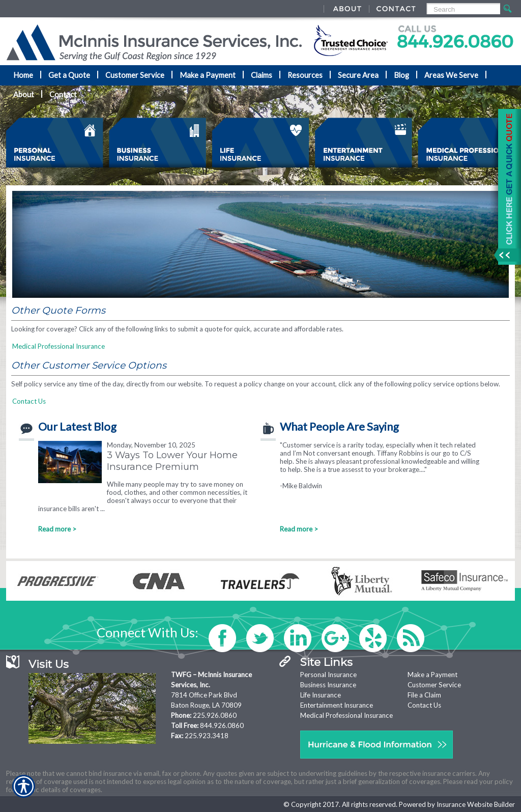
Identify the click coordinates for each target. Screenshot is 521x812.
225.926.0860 (215, 715)
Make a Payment (432, 675)
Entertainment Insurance (337, 705)
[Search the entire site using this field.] (463, 9)
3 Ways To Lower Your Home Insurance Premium (172, 461)
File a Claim (424, 695)
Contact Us (29, 401)
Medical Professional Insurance (59, 346)
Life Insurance (321, 695)
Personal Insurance (328, 675)
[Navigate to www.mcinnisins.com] (506, 187)
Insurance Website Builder (476, 804)
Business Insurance (328, 685)
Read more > (57, 529)
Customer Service (434, 685)
